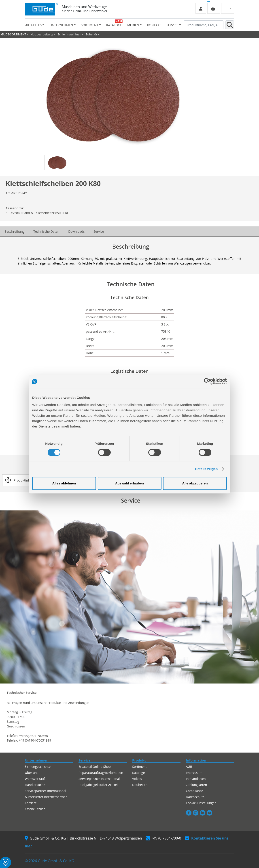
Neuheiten (140, 785)
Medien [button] (133, 25)
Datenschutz (195, 797)
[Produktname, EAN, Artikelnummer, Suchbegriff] (204, 25)
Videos (137, 779)
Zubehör (91, 34)
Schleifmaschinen (69, 34)
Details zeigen (206, 469)
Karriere (31, 803)
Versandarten (196, 779)
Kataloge (114, 25)
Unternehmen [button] (61, 25)
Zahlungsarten (196, 785)
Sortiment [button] (90, 25)
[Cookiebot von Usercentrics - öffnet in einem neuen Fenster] (207, 381)
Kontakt (154, 25)
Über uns (32, 773)
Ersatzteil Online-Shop (95, 767)
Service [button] (172, 25)
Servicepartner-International (45, 791)
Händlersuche (35, 785)
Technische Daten (46, 231)
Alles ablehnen (64, 483)
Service (99, 231)
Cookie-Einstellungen (201, 803)
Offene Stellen (35, 809)
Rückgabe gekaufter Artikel (98, 785)
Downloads (76, 231)
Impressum (194, 773)
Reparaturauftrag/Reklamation (101, 773)
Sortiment (139, 767)
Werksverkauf (35, 779)
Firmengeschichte (38, 767)
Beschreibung (14, 231)
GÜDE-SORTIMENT (14, 34)
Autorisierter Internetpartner (46, 797)
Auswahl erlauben (129, 483)
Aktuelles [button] (33, 25)
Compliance (194, 791)
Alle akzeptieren (195, 483)
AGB (189, 767)
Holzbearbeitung (42, 34)
